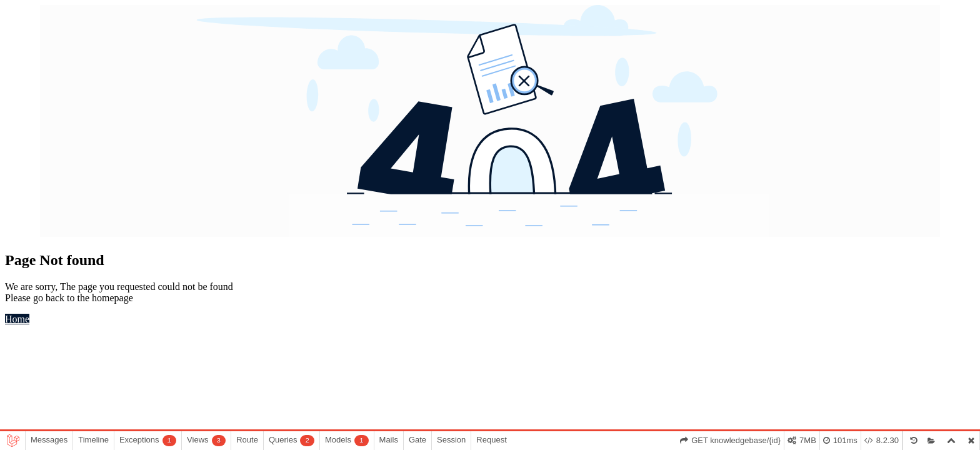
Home (17, 319)
